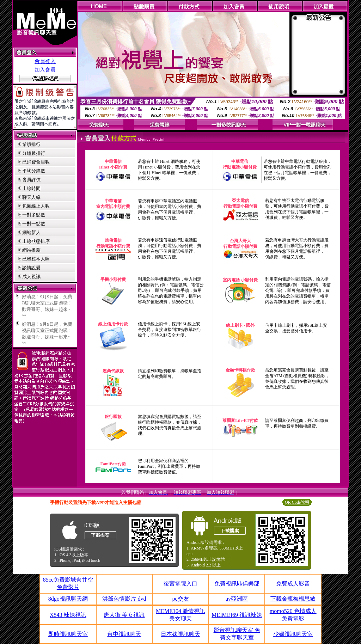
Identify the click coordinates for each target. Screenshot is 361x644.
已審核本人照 (36, 259)
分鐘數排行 (34, 153)
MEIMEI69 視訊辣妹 (237, 615)
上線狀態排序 (36, 241)
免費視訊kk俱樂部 (237, 584)
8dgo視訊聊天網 (68, 599)
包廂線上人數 (36, 206)
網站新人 (31, 232)
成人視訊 (31, 277)
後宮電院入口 (180, 584)
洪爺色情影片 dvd (124, 599)
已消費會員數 (36, 162)
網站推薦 (31, 250)
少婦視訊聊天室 (293, 634)
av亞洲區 (237, 599)
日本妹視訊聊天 (180, 634)
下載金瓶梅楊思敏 (293, 599)
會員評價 (31, 180)
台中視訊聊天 (124, 634)
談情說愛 (31, 268)
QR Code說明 (297, 502)
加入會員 (45, 70)
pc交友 (180, 599)
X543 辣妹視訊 (68, 615)
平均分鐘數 (34, 171)
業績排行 (31, 144)
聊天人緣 (31, 197)
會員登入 (45, 61)
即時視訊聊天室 (68, 634)
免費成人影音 (293, 584)
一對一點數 (34, 224)
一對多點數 (34, 215)
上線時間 (31, 188)
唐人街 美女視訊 (124, 615)
